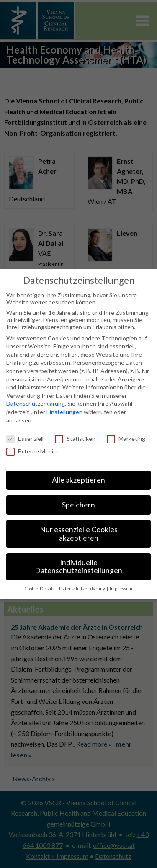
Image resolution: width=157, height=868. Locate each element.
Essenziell (25, 439)
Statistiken (75, 439)
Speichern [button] (78, 505)
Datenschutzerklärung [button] (82, 589)
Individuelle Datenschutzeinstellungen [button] (78, 567)
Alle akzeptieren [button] (78, 480)
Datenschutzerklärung (36, 403)
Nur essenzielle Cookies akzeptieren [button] (79, 534)
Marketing (126, 439)
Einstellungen (64, 412)
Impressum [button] (121, 589)
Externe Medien (33, 451)
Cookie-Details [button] (40, 589)
